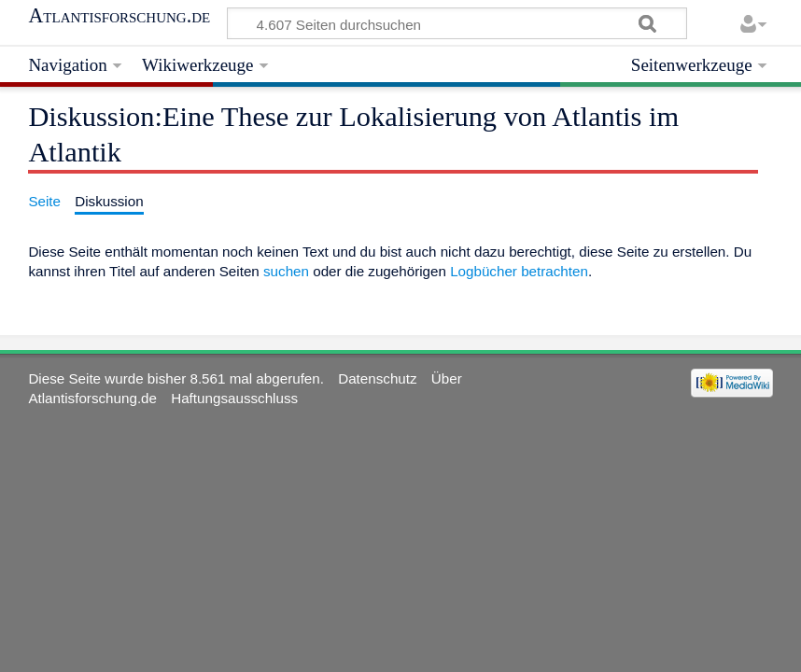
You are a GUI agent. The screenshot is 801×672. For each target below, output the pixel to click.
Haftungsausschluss (234, 398)
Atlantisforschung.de (119, 16)
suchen (286, 271)
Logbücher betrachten (519, 271)
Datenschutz (377, 378)
